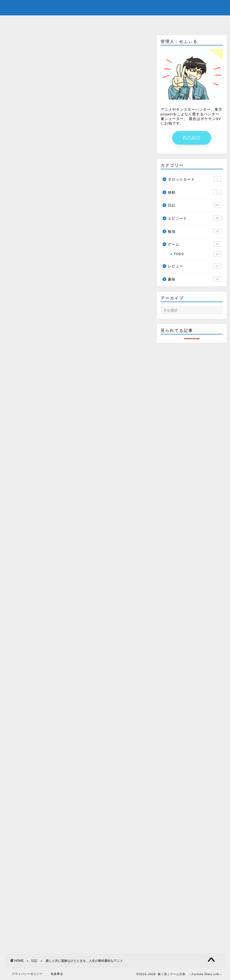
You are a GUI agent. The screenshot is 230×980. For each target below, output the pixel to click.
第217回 (13, 575)
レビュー (195, 266)
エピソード (195, 218)
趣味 (195, 279)
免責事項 (57, 974)
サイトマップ (158, 22)
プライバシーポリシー (27, 974)
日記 (8, 42)
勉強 (195, 231)
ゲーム (195, 244)
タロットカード (195, 179)
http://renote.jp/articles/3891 (31, 193)
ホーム (66, 22)
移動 (195, 192)
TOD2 (197, 254)
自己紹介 (94, 22)
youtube (123, 22)
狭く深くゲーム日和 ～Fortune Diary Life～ (115, 7)
